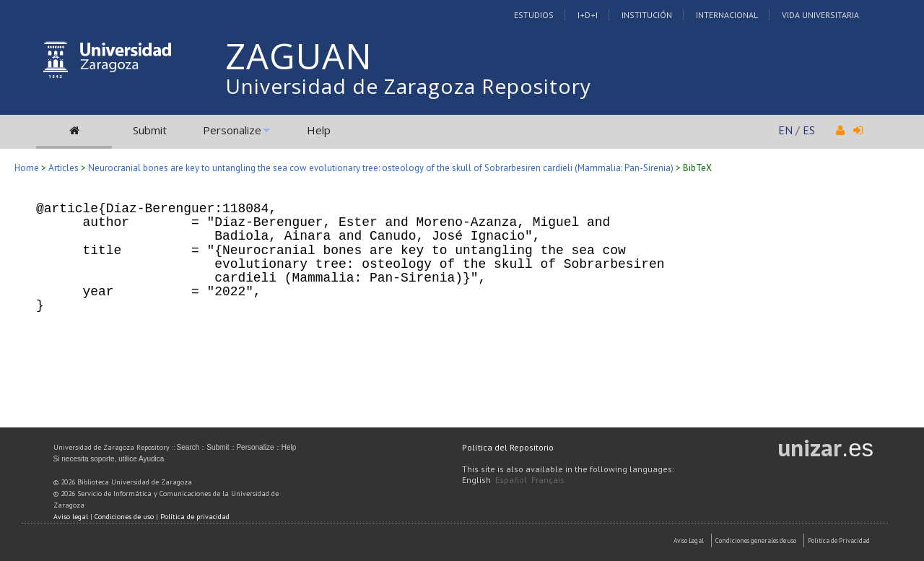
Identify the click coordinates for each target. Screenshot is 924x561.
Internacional (727, 15)
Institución (647, 15)
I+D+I (588, 15)
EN (785, 130)
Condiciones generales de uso (756, 540)
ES (809, 130)
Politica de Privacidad (839, 540)
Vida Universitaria (820, 15)
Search (188, 447)
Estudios (534, 15)
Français (548, 480)
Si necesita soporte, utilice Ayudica (109, 459)
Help (319, 130)
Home (27, 168)
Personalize (232, 130)
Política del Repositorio (508, 447)
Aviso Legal (689, 540)
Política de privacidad (195, 517)
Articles (64, 168)
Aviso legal (71, 517)
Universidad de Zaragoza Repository (408, 86)
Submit (150, 130)
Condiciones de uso (124, 517)
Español (511, 480)
